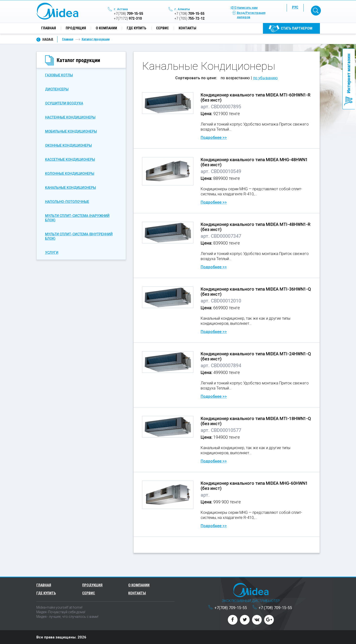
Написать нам (247, 8)
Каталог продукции (96, 39)
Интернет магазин (349, 73)
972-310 (128, 19)
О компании (106, 28)
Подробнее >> (214, 137)
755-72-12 (190, 19)
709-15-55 (129, 14)
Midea (57, 11)
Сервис (162, 28)
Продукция (76, 28)
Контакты (187, 28)
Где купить (137, 28)
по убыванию (265, 78)
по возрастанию (235, 78)
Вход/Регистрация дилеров (251, 15)
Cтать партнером (297, 29)
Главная (49, 28)
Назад (48, 39)
